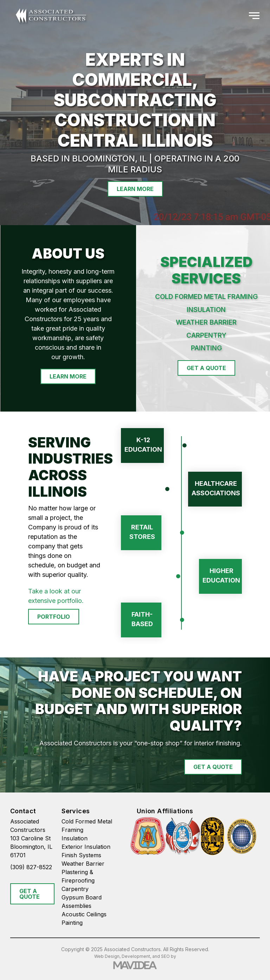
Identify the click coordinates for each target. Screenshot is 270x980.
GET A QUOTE (30, 894)
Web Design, (107, 956)
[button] (254, 16)
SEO (165, 956)
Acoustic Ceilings (84, 914)
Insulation (75, 838)
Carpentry (75, 889)
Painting (72, 923)
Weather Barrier (83, 864)
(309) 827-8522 (31, 867)
